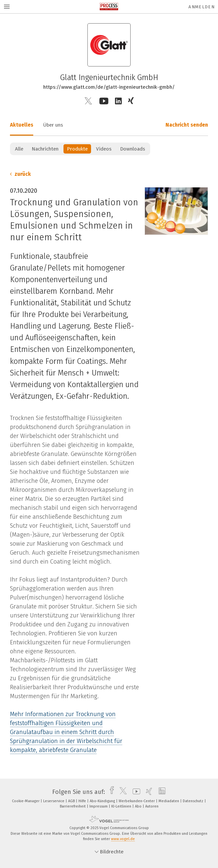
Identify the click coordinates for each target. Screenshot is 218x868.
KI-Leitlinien (122, 806)
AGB (72, 801)
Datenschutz (194, 801)
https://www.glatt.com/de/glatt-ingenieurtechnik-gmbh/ (109, 87)
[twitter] (121, 792)
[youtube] (135, 792)
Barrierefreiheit (73, 806)
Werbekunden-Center (137, 801)
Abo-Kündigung (103, 801)
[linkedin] (160, 792)
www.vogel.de (123, 839)
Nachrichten (45, 149)
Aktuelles (22, 125)
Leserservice (54, 801)
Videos (104, 149)
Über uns (53, 125)
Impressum (99, 806)
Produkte (77, 149)
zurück (20, 174)
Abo (139, 806)
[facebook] (110, 792)
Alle (19, 149)
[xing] (147, 792)
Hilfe (83, 801)
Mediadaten (169, 801)
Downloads (133, 149)
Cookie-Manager (26, 801)
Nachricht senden (187, 125)
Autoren (152, 806)
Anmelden (202, 7)
